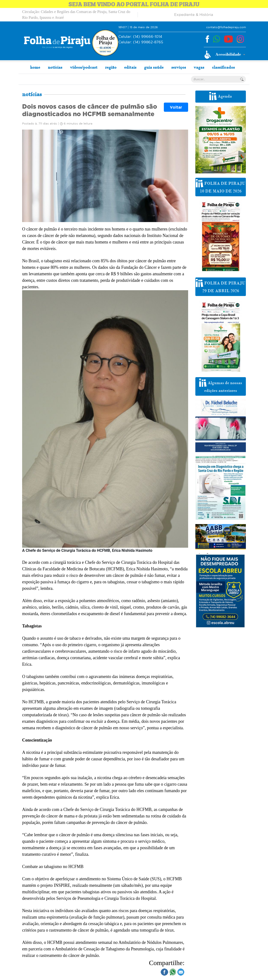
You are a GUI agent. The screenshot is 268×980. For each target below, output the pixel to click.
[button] (225, 55)
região (111, 67)
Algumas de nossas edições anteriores (221, 386)
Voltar (176, 107)
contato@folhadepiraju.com (226, 27)
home (35, 67)
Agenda (221, 96)
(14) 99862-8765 (141, 42)
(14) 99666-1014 (140, 37)
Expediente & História (194, 15)
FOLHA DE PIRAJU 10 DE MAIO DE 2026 (221, 186)
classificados (223, 67)
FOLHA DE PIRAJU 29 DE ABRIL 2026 (221, 286)
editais (130, 67)
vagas (199, 67)
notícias (55, 67)
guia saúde (154, 67)
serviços (179, 67)
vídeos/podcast (84, 67)
